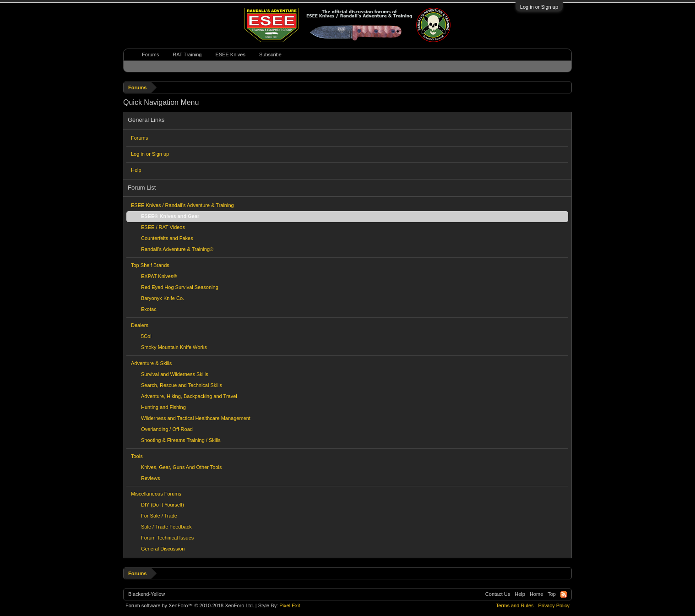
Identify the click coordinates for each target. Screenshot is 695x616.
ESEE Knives (230, 55)
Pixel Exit (290, 605)
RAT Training (187, 55)
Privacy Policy (554, 605)
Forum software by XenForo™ (190, 605)
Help (136, 170)
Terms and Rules (515, 605)
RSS (564, 594)
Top (552, 594)
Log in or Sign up (539, 7)
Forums (139, 138)
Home (536, 594)
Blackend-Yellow (147, 594)
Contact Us (498, 594)
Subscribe (270, 55)
